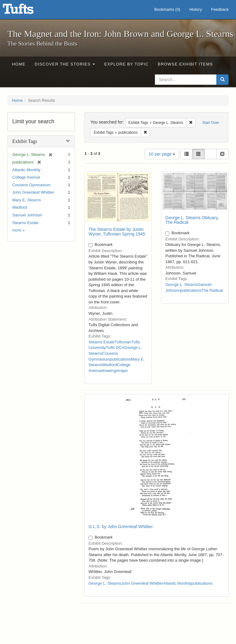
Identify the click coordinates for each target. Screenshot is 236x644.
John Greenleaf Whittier (33, 192)
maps (123, 371)
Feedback (220, 9)
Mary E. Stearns (27, 200)
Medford (20, 207)
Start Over (211, 123)
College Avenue (26, 177)
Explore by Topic (126, 64)
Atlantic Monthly (26, 170)
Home (19, 64)
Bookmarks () (167, 9)
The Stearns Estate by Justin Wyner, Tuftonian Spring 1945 (117, 232)
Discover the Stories (65, 64)
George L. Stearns (182, 284)
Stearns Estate (25, 223)
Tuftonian (123, 342)
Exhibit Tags (25, 141)
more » (18, 230)
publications (120, 359)
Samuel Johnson (27, 215)
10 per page (162, 154)
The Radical (212, 290)
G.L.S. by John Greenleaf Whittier (121, 527)
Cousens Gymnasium (31, 185)
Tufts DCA (115, 348)
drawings (110, 371)
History (195, 9)
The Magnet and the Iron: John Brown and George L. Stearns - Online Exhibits (26, 11)
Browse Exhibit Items (185, 64)
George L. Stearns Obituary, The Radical (192, 220)
